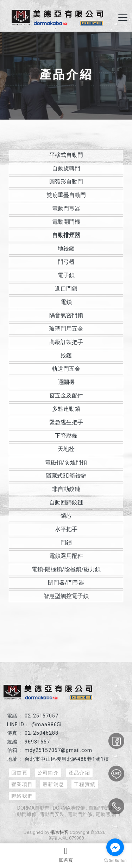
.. (107, 832)
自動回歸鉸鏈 (66, 502)
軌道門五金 (66, 369)
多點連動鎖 (66, 409)
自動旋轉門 (66, 168)
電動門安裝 (52, 814)
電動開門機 (66, 222)
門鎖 (66, 542)
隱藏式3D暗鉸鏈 (66, 476)
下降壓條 (66, 436)
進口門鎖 (66, 289)
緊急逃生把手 (66, 422)
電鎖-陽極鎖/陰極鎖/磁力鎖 (66, 569)
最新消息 (54, 784)
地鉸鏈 (66, 248)
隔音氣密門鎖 (66, 315)
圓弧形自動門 (66, 182)
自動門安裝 (101, 808)
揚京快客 (59, 832)
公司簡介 (48, 773)
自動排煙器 (66, 235)
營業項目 (22, 784)
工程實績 (85, 784)
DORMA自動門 (33, 808)
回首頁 (66, 855)
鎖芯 (66, 516)
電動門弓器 (66, 208)
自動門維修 (24, 814)
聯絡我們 (22, 796)
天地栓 (66, 449)
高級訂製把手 (66, 342)
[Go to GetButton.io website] (115, 861)
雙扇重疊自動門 (66, 195)
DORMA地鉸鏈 (69, 808)
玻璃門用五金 (66, 329)
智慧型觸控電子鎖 (66, 596)
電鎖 (66, 302)
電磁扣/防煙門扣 (66, 462)
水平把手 (66, 529)
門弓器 (66, 262)
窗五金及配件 (66, 395)
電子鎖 (66, 275)
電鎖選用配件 (66, 556)
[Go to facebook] (115, 847)
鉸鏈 (66, 355)
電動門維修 (80, 814)
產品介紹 (80, 773)
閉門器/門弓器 (66, 583)
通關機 (66, 382)
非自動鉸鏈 (66, 489)
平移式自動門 (66, 155)
